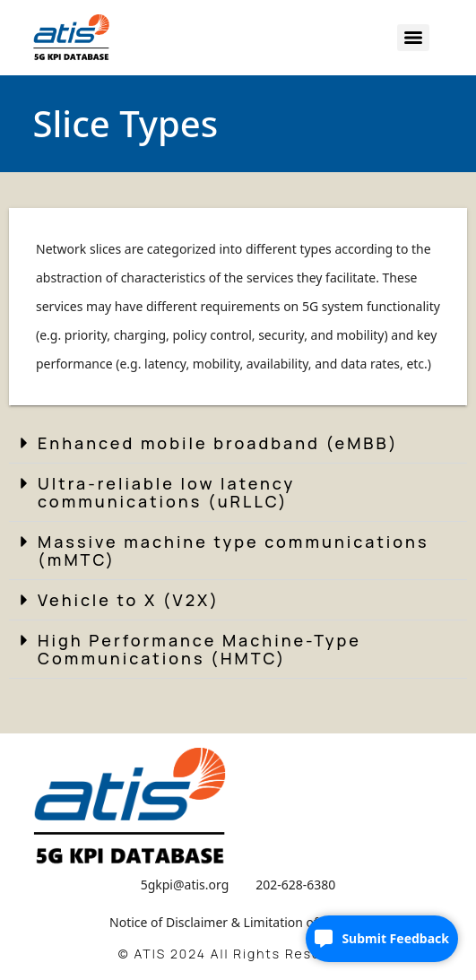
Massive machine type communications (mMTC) (234, 551)
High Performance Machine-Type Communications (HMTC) (199, 649)
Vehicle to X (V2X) (129, 600)
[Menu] (413, 38)
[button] (238, 443)
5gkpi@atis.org (185, 885)
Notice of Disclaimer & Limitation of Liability (238, 922)
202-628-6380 (295, 885)
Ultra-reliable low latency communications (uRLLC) (166, 492)
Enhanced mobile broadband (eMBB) (218, 443)
